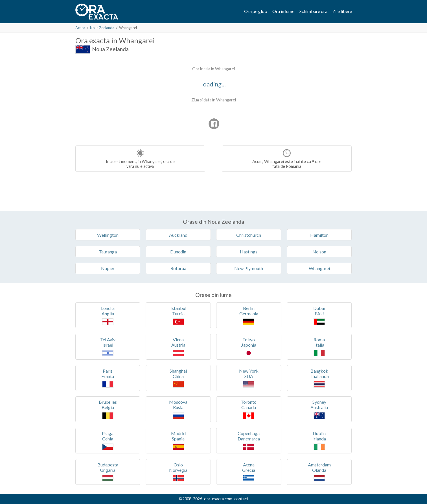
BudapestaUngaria (108, 472)
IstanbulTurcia (178, 315)
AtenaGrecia (249, 472)
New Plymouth (249, 268)
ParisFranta (108, 378)
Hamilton (319, 235)
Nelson (319, 252)
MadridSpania (178, 440)
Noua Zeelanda (102, 28)
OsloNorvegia (178, 472)
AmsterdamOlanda (319, 472)
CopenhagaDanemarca (249, 440)
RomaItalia (319, 346)
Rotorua (178, 268)
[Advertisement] (123, 99)
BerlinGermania (249, 315)
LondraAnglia (108, 315)
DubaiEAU (319, 315)
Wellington (108, 235)
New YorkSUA (249, 378)
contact (241, 499)
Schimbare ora (313, 11)
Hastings (249, 252)
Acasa (80, 28)
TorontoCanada (249, 409)
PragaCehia (108, 440)
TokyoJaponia (249, 346)
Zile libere (342, 11)
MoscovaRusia (178, 409)
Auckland (178, 235)
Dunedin (178, 252)
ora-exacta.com (218, 499)
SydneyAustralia (319, 409)
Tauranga (108, 252)
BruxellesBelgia (108, 409)
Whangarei (319, 268)
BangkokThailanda (319, 378)
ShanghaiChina (178, 378)
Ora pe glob (256, 11)
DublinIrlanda (319, 440)
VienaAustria (178, 346)
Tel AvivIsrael (108, 346)
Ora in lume (283, 11)
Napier (108, 268)
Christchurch (249, 235)
